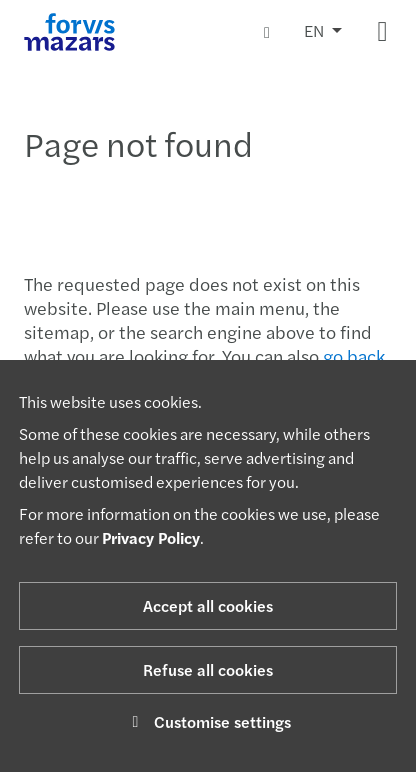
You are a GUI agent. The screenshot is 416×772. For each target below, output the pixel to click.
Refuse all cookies (208, 669)
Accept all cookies (208, 605)
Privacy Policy (151, 537)
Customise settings (208, 721)
